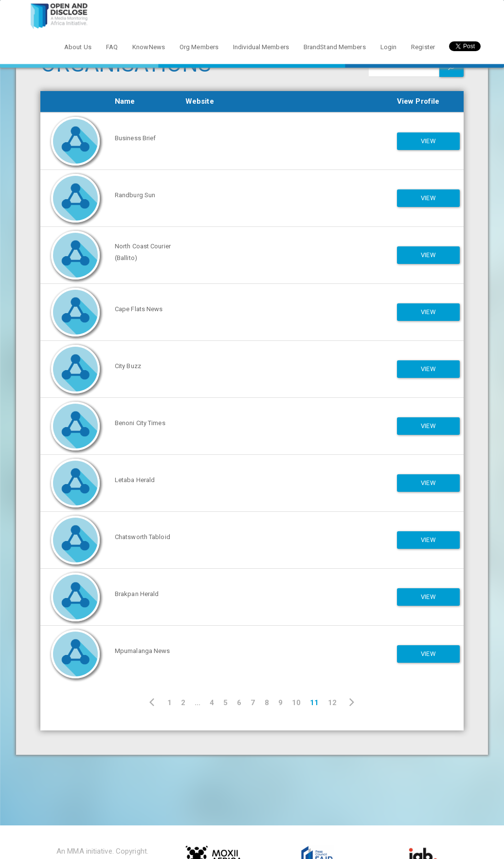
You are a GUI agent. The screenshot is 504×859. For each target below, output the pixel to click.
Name (125, 101)
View (428, 141)
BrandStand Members (335, 47)
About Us (78, 47)
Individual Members (261, 47)
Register (423, 47)
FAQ (112, 47)
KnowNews (149, 47)
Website (200, 101)
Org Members (199, 47)
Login (389, 47)
